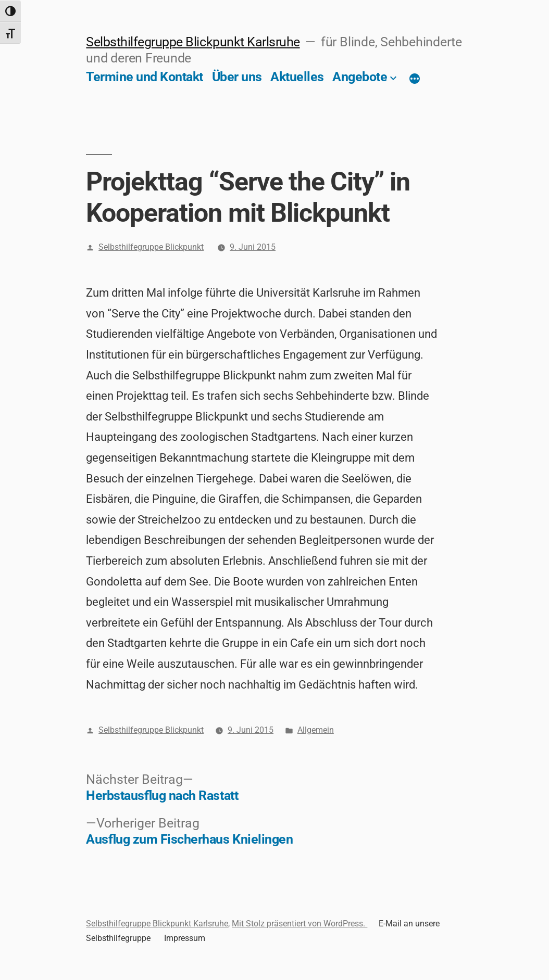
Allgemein (316, 730)
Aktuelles (297, 77)
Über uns (237, 77)
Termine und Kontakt (145, 77)
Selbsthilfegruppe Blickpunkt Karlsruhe (193, 42)
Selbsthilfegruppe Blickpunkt (151, 247)
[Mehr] (415, 79)
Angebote (360, 77)
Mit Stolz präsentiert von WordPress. (300, 924)
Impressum (185, 938)
